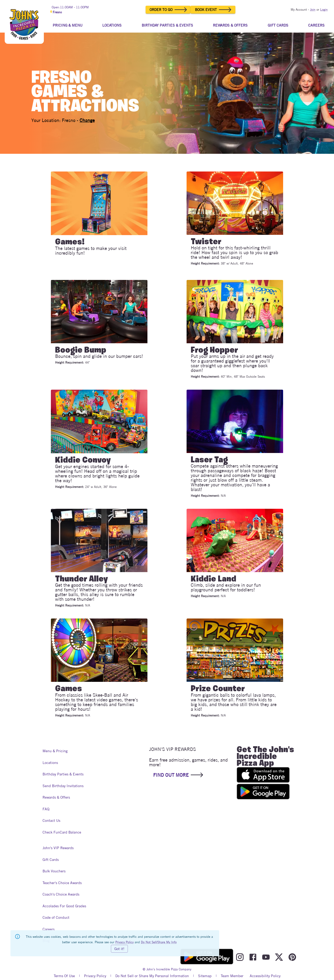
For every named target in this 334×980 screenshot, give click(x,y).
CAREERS (316, 25)
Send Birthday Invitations (63, 786)
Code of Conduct (56, 918)
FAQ (48, 809)
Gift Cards (51, 860)
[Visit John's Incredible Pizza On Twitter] (279, 957)
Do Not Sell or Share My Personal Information (152, 976)
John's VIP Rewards (58, 848)
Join (313, 10)
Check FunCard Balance (62, 832)
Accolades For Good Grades (64, 906)
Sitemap (205, 976)
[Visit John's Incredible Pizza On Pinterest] (292, 957)
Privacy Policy (95, 976)
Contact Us (51, 821)
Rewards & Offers (56, 797)
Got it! (119, 949)
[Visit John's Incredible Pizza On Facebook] (253, 957)
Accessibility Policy (265, 976)
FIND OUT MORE (178, 775)
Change (87, 120)
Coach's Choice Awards (61, 894)
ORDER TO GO (168, 10)
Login (324, 10)
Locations (50, 763)
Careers (49, 929)
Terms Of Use (64, 976)
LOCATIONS (112, 25)
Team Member (232, 976)
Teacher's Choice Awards (62, 883)
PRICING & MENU (68, 25)
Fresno (56, 12)
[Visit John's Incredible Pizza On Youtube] (266, 957)
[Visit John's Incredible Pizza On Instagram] (240, 957)
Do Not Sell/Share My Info (159, 942)
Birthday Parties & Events (63, 774)
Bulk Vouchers (54, 871)
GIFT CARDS (278, 25)
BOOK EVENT (213, 10)
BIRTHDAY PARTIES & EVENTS (167, 25)
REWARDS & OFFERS (230, 25)
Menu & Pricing (55, 751)
